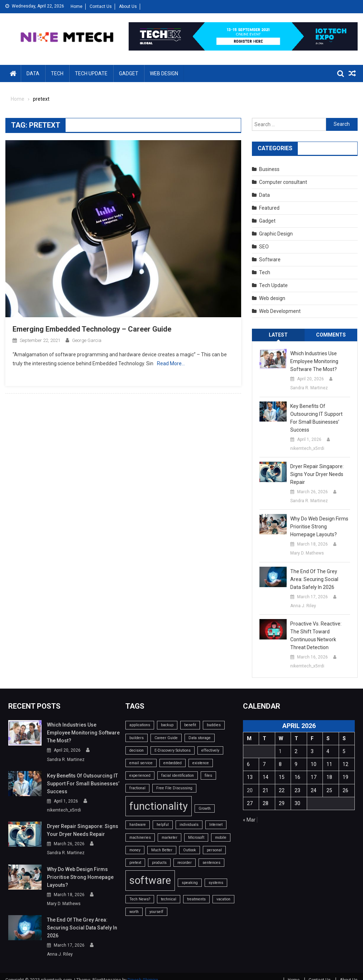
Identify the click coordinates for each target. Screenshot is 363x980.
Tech (57, 73)
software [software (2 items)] (150, 880)
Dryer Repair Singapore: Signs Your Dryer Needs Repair (317, 474)
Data (33, 73)
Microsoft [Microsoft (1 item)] (196, 838)
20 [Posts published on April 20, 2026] (250, 790)
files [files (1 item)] (208, 776)
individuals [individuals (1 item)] (189, 825)
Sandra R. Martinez (309, 388)
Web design (164, 73)
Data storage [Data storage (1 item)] (200, 738)
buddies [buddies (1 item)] (214, 725)
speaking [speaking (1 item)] (190, 883)
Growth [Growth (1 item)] (205, 808)
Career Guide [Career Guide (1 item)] (166, 738)
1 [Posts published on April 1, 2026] (280, 751)
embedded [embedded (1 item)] (173, 763)
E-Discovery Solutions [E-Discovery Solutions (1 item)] (173, 750)
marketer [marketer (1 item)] (169, 838)
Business (269, 169)
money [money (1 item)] (135, 850)
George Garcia (87, 340)
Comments (331, 335)
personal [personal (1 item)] (214, 850)
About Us (128, 6)
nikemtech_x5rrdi (307, 448)
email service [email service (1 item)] (141, 763)
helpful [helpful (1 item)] (163, 825)
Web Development (280, 311)
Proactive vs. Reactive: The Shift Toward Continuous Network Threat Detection (316, 636)
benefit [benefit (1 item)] (190, 725)
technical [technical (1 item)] (169, 899)
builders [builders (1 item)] (137, 738)
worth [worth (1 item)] (134, 912)
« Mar (249, 820)
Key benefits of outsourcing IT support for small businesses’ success (316, 418)
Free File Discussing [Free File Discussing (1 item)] (174, 788)
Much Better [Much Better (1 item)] (162, 850)
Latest (278, 335)
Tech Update (91, 73)
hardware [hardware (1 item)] (138, 825)
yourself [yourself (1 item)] (156, 912)
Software (270, 260)
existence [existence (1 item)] (201, 763)
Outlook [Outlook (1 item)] (190, 850)
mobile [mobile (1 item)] (221, 838)
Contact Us (101, 6)
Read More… (171, 363)
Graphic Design (276, 234)
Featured (269, 208)
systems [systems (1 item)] (216, 883)
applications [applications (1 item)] (140, 725)
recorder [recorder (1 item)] (185, 863)
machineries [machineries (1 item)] (140, 838)
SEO (264, 247)
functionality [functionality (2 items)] (159, 806)
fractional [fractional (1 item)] (137, 788)
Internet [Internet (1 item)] (216, 825)
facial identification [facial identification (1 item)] (178, 776)
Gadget (129, 73)
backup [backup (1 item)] (167, 725)
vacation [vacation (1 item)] (223, 899)
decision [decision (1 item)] (137, 750)
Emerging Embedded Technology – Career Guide (92, 329)
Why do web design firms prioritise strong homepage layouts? (319, 527)
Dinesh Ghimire (143, 972)
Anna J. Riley (303, 606)
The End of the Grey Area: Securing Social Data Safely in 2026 (314, 579)
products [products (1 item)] (159, 863)
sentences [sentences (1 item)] (211, 863)
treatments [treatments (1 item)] (196, 899)
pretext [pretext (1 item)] (135, 863)
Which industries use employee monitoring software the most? (314, 361)
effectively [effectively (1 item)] (210, 750)
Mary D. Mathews (307, 553)
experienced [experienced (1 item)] (140, 776)
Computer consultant (283, 182)
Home (77, 6)
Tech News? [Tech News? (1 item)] (140, 899)
